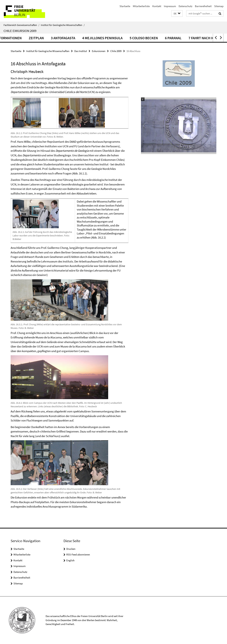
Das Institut (81, 51)
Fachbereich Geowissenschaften (21, 25)
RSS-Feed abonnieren (78, 554)
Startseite (125, 6)
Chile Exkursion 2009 (20, 31)
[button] (177, 14)
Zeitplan (66, 38)
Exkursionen (99, 51)
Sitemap (219, 6)
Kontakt (157, 6)
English (70, 560)
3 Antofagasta (93, 38)
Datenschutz (185, 6)
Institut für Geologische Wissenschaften (63, 25)
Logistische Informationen (28, 38)
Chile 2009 (116, 51)
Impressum (170, 6)
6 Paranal (203, 38)
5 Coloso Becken (174, 38)
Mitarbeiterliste (141, 6)
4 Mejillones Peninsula (132, 38)
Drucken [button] (71, 549)
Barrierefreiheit (203, 6)
